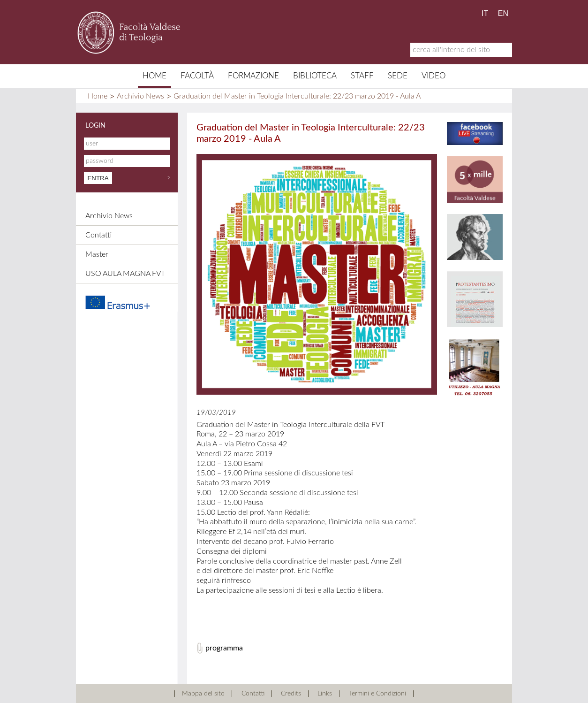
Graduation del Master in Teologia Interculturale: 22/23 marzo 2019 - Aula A (297, 96)
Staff (362, 76)
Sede (398, 76)
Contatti (98, 235)
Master (97, 254)
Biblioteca (315, 76)
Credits (291, 694)
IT (485, 13)
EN (503, 13)
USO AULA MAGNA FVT (125, 274)
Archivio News (140, 96)
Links (325, 694)
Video (433, 76)
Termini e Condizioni (377, 694)
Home (155, 76)
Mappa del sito (203, 694)
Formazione (253, 76)
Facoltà (197, 76)
